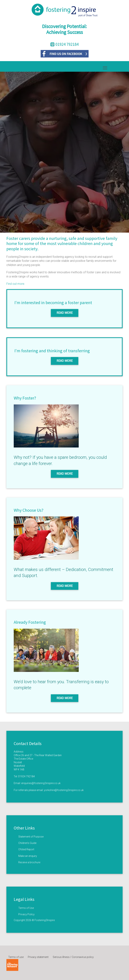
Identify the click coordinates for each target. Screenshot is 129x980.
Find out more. (16, 284)
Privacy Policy (26, 914)
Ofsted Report (26, 849)
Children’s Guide (27, 843)
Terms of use (16, 957)
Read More (65, 313)
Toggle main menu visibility (105, 67)
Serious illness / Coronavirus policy (73, 957)
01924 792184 (26, 776)
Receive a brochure (29, 862)
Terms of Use (26, 908)
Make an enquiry (28, 856)
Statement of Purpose (31, 837)
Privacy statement (38, 957)
